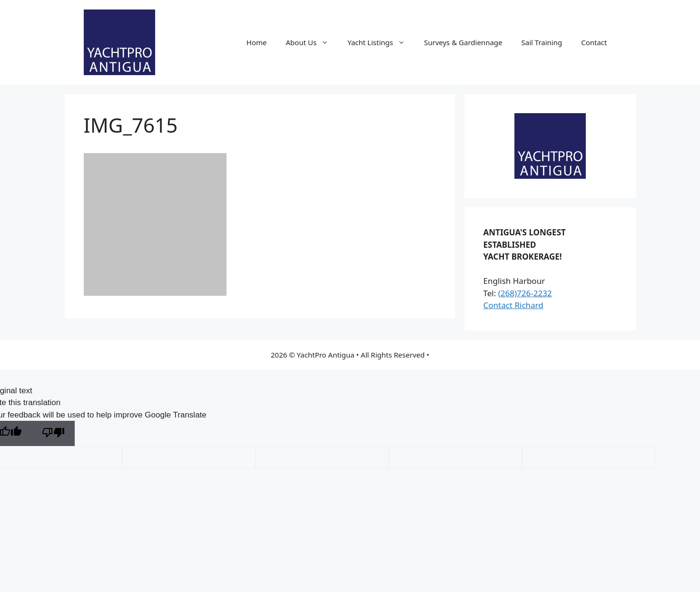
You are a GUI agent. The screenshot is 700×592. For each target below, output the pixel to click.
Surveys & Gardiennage (463, 42)
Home (257, 42)
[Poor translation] (53, 433)
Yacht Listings (381, 42)
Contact (594, 42)
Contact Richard (513, 305)
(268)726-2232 (525, 293)
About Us (312, 42)
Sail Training (542, 42)
